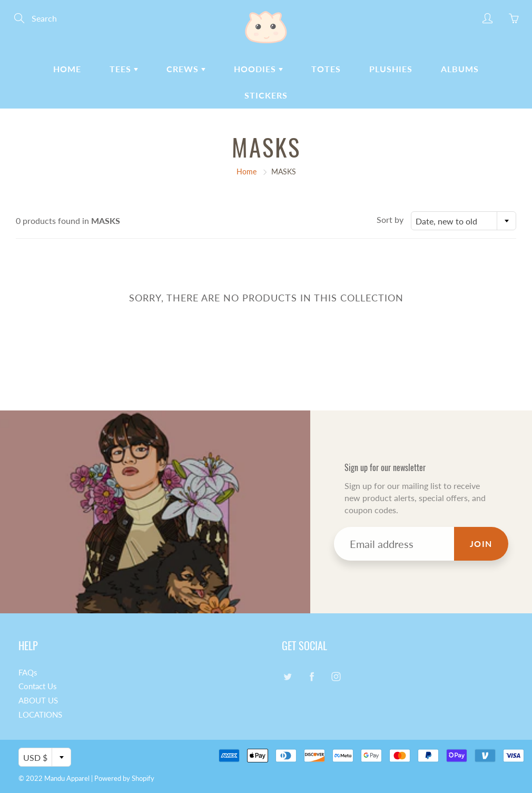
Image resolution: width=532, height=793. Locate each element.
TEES (124, 69)
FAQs (28, 673)
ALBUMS (460, 69)
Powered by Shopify (124, 778)
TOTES (326, 69)
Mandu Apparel (67, 778)
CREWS (186, 69)
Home (247, 172)
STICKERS (266, 95)
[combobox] (464, 221)
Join (481, 544)
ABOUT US (38, 701)
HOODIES (258, 69)
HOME (67, 69)
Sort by (390, 219)
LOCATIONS (40, 715)
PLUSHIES (391, 69)
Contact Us (38, 686)
